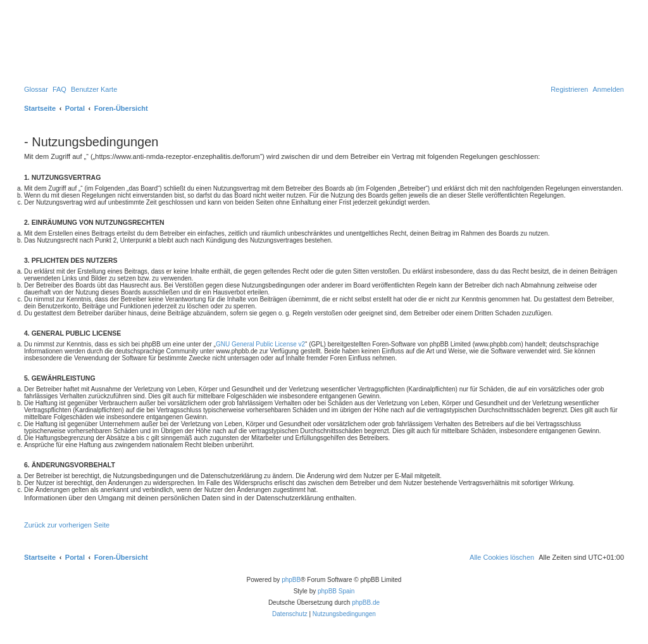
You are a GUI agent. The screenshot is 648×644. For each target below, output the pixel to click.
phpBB (291, 580)
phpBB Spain (336, 591)
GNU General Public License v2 (260, 344)
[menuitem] (36, 89)
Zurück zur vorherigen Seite (67, 525)
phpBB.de (366, 603)
